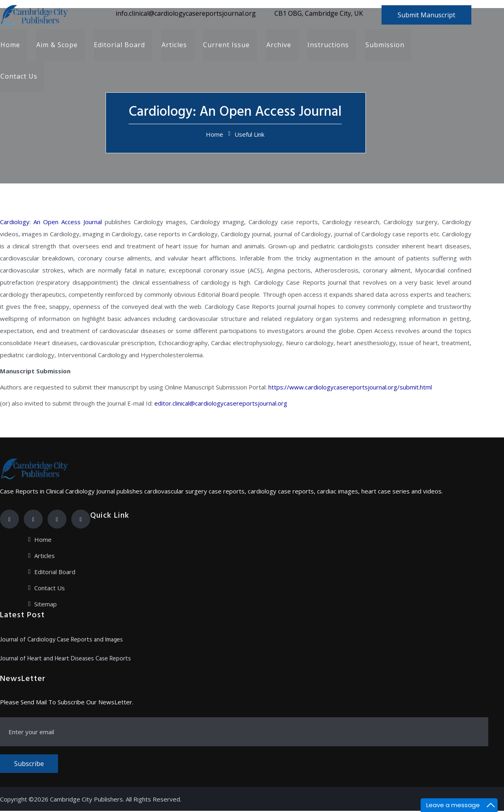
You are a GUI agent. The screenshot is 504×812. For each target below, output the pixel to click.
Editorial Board (119, 45)
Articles (173, 45)
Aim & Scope (57, 45)
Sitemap (46, 605)
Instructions (327, 45)
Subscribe (29, 765)
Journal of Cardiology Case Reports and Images (61, 641)
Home (10, 45)
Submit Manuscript (426, 15)
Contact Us (19, 77)
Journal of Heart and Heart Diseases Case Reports (65, 660)
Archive (278, 45)
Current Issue (226, 45)
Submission (383, 45)
